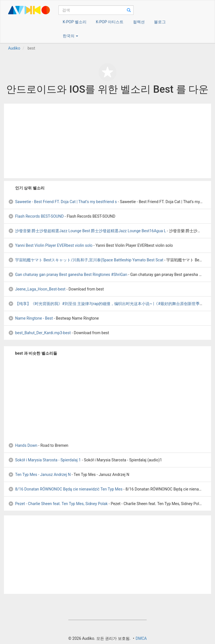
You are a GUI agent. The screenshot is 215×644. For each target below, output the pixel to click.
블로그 (160, 22)
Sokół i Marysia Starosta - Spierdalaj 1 (45, 460)
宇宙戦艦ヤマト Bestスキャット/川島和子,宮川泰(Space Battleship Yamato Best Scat (86, 260)
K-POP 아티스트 (110, 22)
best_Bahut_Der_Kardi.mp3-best (39, 333)
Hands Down (23, 445)
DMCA (141, 638)
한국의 (70, 36)
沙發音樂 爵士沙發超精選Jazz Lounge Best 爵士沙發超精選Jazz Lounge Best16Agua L (87, 231)
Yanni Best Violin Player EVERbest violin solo (50, 245)
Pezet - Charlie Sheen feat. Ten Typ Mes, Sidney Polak (58, 504)
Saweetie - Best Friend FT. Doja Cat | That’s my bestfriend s (62, 202)
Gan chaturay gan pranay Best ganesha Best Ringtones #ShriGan (68, 275)
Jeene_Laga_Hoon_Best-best (37, 289)
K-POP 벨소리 (75, 22)
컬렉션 (139, 22)
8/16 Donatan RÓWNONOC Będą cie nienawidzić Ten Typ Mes (65, 489)
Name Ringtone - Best (31, 318)
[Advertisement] (107, 141)
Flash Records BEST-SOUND (36, 216)
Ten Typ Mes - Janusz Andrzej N (39, 475)
